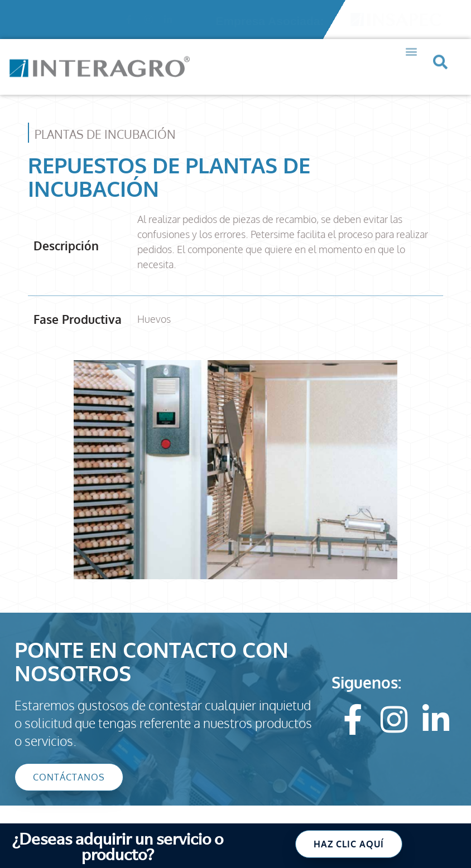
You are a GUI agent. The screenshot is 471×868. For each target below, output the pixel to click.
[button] (412, 40)
